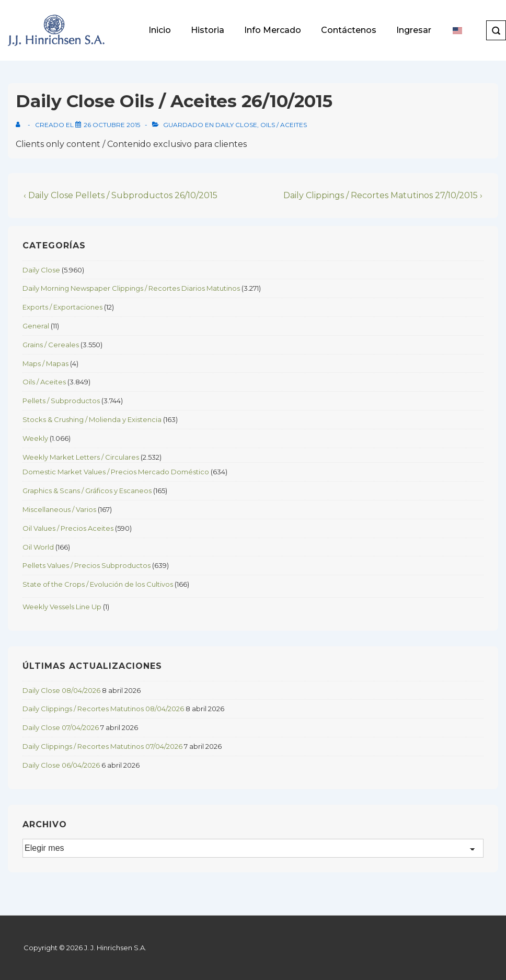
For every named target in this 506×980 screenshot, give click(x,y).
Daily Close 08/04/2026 (61, 690)
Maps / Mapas (45, 363)
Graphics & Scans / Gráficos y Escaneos (87, 491)
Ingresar (414, 30)
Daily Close (236, 125)
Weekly (35, 438)
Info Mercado (273, 30)
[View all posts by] (20, 125)
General (36, 326)
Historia (208, 30)
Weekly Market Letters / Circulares (81, 457)
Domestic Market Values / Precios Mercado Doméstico (116, 472)
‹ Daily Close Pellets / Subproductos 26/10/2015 (120, 195)
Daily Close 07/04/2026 (61, 727)
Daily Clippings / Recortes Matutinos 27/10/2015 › (383, 195)
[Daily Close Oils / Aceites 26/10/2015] (112, 125)
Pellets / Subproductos (61, 401)
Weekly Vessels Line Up (62, 607)
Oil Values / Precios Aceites (68, 528)
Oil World (38, 547)
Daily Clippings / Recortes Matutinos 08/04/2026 (103, 709)
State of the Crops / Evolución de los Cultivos (98, 584)
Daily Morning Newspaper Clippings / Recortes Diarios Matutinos (131, 288)
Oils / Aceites (284, 125)
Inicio (160, 30)
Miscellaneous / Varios (59, 509)
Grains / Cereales (51, 345)
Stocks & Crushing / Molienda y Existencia (92, 419)
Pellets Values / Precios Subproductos (87, 565)
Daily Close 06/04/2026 (61, 765)
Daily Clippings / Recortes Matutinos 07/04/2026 (102, 746)
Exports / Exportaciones (62, 307)
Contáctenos (349, 30)
